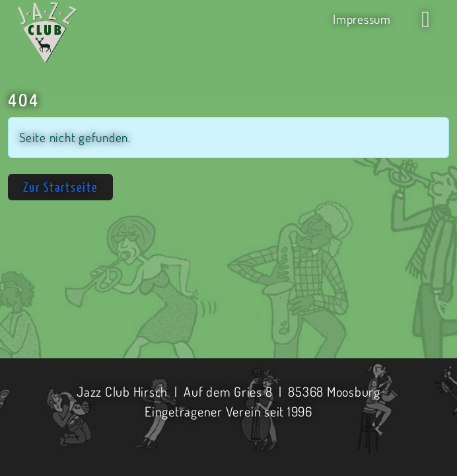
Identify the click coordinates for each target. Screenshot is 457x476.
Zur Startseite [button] (60, 187)
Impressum (362, 19)
